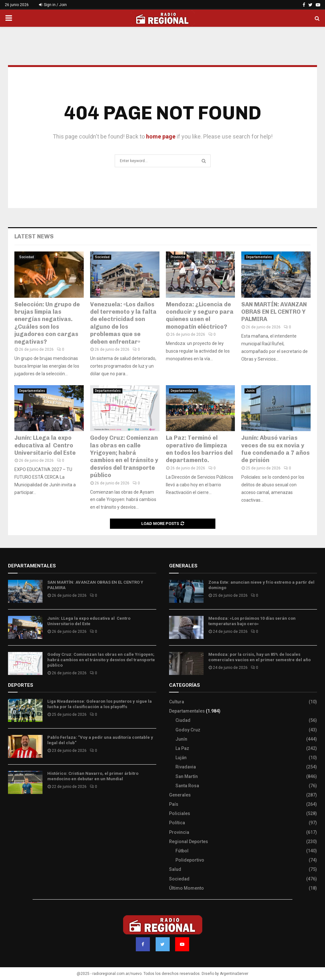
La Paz (182, 748)
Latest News (34, 236)
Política (177, 823)
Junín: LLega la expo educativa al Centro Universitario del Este (45, 445)
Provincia (178, 257)
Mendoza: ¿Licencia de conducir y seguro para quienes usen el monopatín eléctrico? (200, 316)
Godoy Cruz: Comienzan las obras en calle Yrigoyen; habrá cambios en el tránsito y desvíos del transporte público (124, 456)
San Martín (187, 776)
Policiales (180, 813)
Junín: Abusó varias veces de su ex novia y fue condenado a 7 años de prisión (275, 449)
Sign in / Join (53, 5)
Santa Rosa (187, 786)
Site (21, 810)
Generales (180, 795)
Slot (12, 810)
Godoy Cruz (188, 730)
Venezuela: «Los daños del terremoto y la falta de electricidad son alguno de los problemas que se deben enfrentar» (123, 323)
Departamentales (259, 257)
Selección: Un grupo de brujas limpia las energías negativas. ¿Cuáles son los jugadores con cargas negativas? (47, 323)
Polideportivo (190, 860)
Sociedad (27, 257)
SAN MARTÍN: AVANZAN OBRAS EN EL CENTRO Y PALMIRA (274, 312)
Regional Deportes (189, 842)
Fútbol (182, 851)
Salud (175, 869)
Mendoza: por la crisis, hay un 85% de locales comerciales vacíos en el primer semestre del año (259, 657)
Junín (250, 391)
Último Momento (186, 888)
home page (161, 136)
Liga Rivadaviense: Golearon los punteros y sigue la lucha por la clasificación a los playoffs (100, 704)
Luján (181, 758)
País (174, 804)
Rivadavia (186, 767)
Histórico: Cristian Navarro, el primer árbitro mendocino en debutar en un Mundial (93, 776)
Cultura (177, 702)
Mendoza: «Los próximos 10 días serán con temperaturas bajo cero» (252, 621)
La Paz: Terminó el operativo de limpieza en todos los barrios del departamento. (199, 449)
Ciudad (183, 720)
